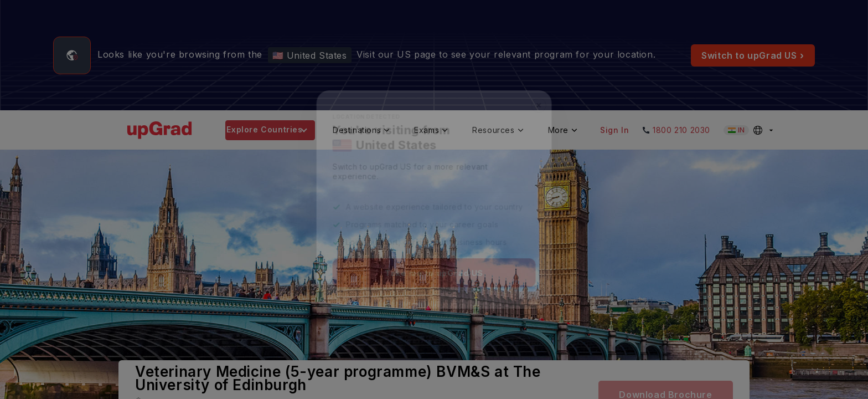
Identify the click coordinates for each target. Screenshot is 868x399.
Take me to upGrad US (434, 276)
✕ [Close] (542, 102)
